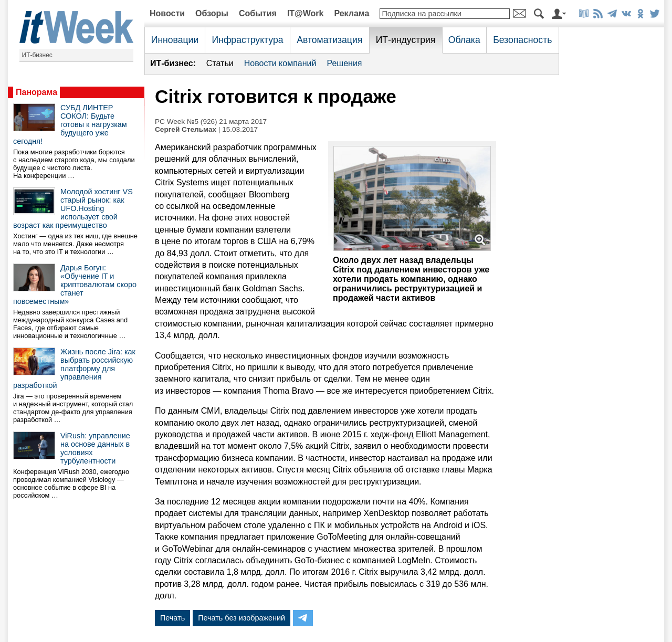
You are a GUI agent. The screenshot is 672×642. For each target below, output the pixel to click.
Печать (172, 618)
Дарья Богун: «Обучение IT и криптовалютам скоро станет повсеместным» (75, 285)
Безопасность (522, 40)
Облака (464, 40)
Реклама (351, 13)
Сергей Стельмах (186, 129)
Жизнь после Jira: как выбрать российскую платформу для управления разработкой (74, 369)
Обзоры (212, 13)
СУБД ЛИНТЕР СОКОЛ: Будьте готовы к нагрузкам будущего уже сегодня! (70, 124)
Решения (344, 63)
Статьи (220, 63)
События (258, 13)
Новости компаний (280, 63)
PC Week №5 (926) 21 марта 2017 (211, 122)
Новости (167, 13)
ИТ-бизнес (37, 55)
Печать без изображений (241, 618)
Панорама (36, 92)
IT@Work (306, 13)
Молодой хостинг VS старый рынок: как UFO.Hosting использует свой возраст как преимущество (73, 208)
